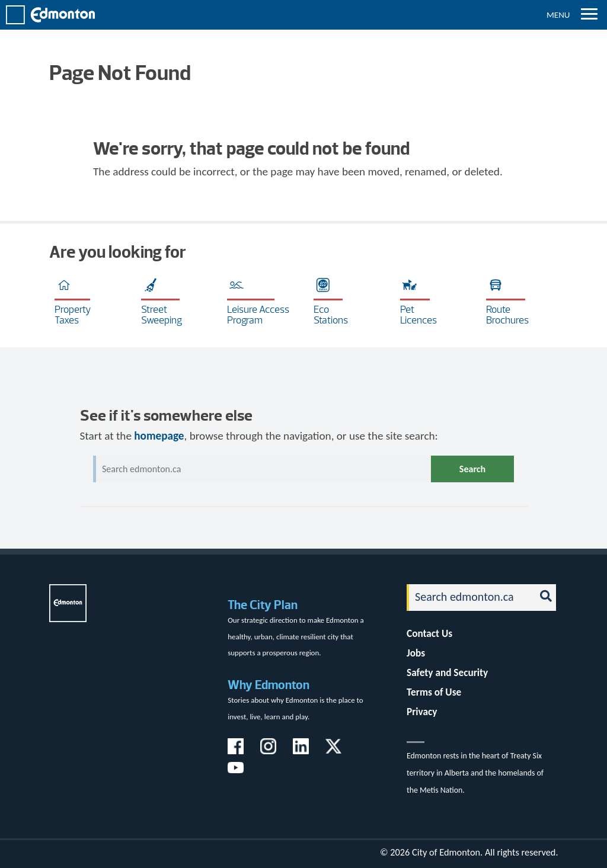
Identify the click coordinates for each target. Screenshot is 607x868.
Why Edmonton (269, 685)
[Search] (468, 598)
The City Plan (263, 605)
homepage (159, 436)
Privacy (422, 712)
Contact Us (429, 634)
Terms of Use (434, 692)
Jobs (416, 653)
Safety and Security (447, 673)
